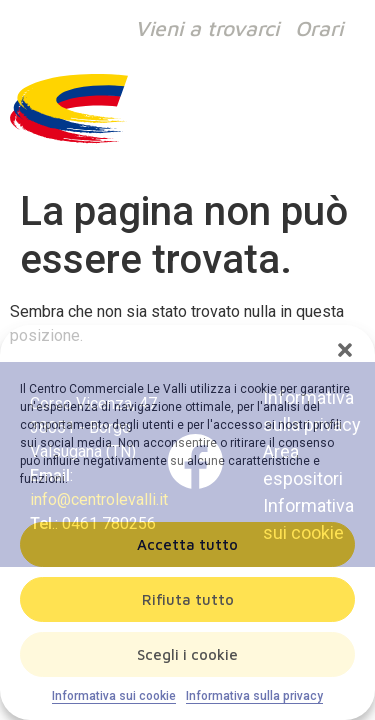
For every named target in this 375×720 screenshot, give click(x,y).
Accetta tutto (187, 544)
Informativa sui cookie (114, 696)
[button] (345, 350)
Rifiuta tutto (188, 599)
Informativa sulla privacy (254, 696)
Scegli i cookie (187, 654)
